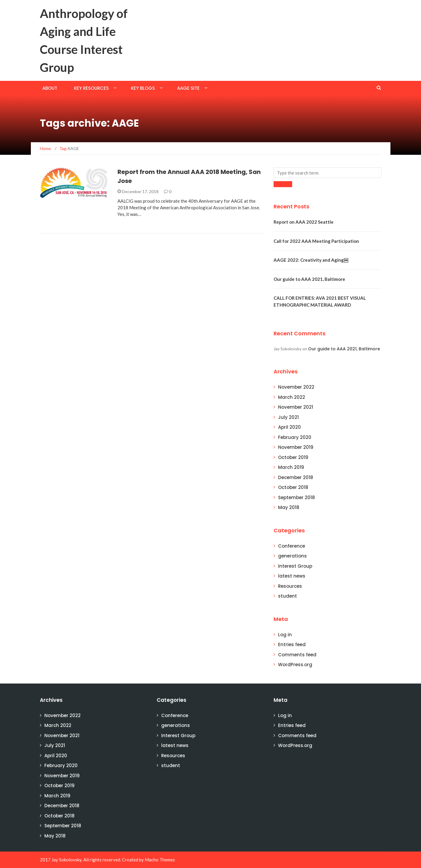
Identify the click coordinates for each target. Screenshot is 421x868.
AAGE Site (188, 88)
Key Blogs (143, 88)
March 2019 (291, 467)
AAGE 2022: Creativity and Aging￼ (311, 260)
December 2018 (296, 477)
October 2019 (293, 457)
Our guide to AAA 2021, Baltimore (309, 279)
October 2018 (293, 487)
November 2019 (296, 447)
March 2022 (292, 397)
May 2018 (289, 507)
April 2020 (289, 427)
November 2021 (296, 407)
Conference (292, 546)
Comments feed (297, 655)
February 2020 (295, 437)
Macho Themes (160, 860)
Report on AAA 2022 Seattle (304, 222)
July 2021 (288, 417)
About (50, 88)
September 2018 (296, 497)
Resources (290, 586)
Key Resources (91, 88)
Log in (285, 635)
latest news (292, 576)
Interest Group (295, 566)
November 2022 (296, 387)
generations (292, 556)
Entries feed (292, 644)
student (288, 596)
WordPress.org (295, 665)
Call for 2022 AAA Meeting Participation (316, 241)
